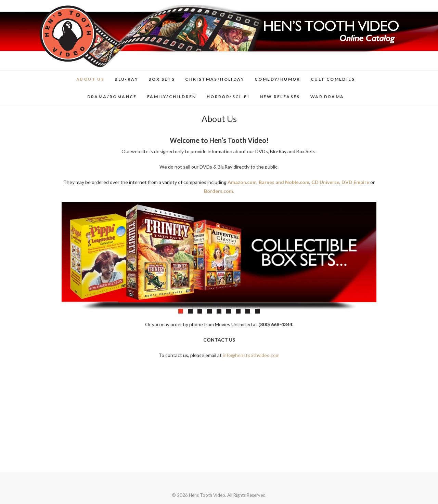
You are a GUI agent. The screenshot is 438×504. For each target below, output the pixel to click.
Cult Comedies (333, 79)
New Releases (280, 97)
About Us (90, 79)
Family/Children (172, 97)
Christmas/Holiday (215, 79)
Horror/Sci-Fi (228, 97)
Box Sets (162, 79)
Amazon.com (242, 182)
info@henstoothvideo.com (251, 355)
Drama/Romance (112, 97)
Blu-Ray (126, 79)
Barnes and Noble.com (284, 182)
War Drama (327, 97)
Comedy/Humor (278, 79)
